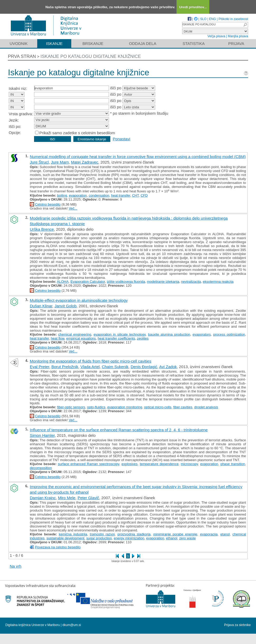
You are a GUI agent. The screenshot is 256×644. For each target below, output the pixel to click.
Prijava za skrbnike (237, 625)
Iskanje (54, 43)
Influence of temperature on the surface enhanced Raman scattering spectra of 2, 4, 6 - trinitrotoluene (119, 430)
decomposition (41, 468)
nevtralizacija (191, 282)
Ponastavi (121, 139)
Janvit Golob (65, 306)
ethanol (172, 538)
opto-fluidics (96, 407)
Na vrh (16, 566)
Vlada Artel (90, 367)
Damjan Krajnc (43, 498)
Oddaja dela (143, 43)
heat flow (58, 338)
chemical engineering (75, 334)
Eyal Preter (39, 367)
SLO (203, 19)
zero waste (188, 538)
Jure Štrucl (39, 162)
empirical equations (81, 338)
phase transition (233, 464)
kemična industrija (73, 534)
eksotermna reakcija (218, 282)
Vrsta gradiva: (21, 114)
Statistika (194, 43)
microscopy (189, 464)
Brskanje (93, 43)
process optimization (229, 334)
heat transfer (121, 195)
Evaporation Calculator (88, 282)
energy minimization (129, 538)
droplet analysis (206, 407)
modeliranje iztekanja (163, 282)
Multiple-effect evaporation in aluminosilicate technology (79, 300)
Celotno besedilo (48, 204)
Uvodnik (18, 43)
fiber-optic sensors (71, 407)
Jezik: (14, 120)
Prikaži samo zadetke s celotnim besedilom (77, 133)
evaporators (202, 334)
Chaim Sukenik (115, 367)
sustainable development (65, 538)
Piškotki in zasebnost (233, 19)
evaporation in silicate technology (120, 334)
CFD (144, 195)
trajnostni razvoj (102, 534)
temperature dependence (159, 464)
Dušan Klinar (41, 306)
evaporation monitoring (125, 407)
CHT (135, 195)
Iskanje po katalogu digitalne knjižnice (91, 56)
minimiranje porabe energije (175, 534)
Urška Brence (42, 229)
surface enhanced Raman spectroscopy (88, 464)
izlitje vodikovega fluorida (126, 282)
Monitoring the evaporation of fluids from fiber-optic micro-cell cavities (91, 361)
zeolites (143, 338)
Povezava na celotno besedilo (58, 547)
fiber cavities (183, 407)
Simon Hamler (42, 435)
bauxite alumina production (169, 334)
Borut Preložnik (65, 367)
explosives (129, 464)
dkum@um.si (72, 625)
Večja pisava (216, 36)
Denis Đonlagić (144, 367)
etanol (225, 534)
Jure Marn (60, 162)
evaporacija (209, 534)
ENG (212, 19)
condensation (99, 195)
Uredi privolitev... (193, 7)
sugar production (99, 538)
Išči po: (15, 126)
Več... (73, 208)
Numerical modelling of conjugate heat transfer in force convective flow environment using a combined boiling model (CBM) (138, 157)
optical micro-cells (158, 407)
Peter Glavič (88, 498)
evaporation (78, 195)
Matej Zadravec (85, 162)
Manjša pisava (238, 36)
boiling (62, 195)
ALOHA (63, 282)
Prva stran (22, 56)
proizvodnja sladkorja (134, 534)
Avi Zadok (168, 367)
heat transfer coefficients (116, 338)
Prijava (236, 43)
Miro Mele (67, 498)
